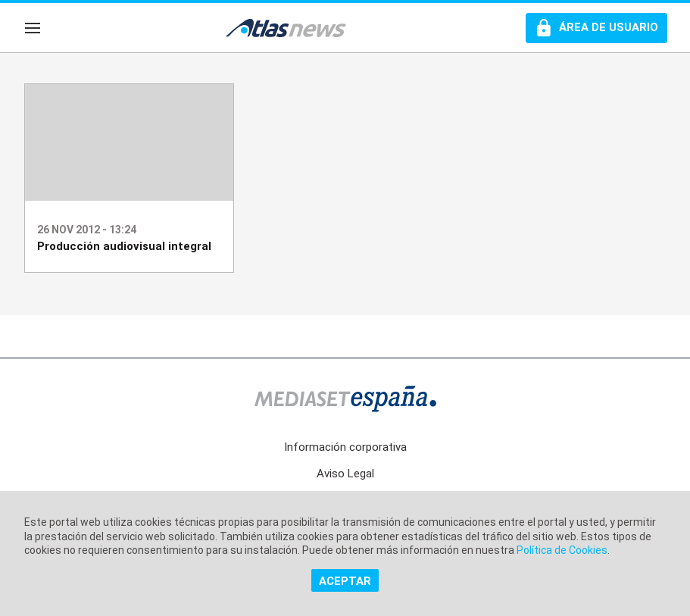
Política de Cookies (562, 550)
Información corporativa (345, 447)
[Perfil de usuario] (596, 28)
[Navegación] (33, 28)
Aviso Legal (345, 474)
